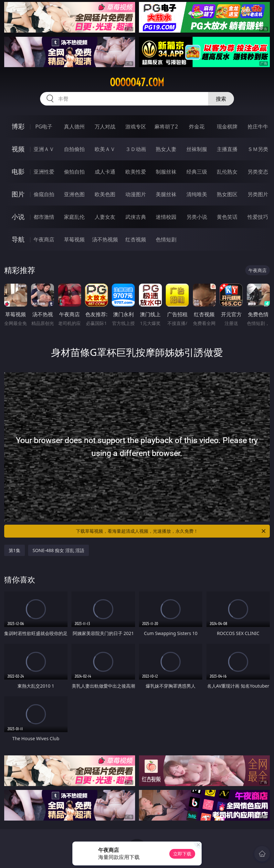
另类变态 (258, 172)
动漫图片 (136, 194)
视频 (18, 149)
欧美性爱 (136, 172)
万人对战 (105, 126)
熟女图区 (227, 194)
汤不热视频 (105, 239)
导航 (18, 239)
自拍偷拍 (74, 149)
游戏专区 (136, 126)
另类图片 (258, 194)
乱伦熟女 (227, 172)
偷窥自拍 (44, 194)
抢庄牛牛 (258, 126)
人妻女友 (105, 217)
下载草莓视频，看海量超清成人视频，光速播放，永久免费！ (171, 531)
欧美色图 (105, 194)
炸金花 (197, 126)
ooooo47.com (137, 82)
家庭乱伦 (74, 217)
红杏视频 (136, 239)
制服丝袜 (166, 172)
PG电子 (44, 126)
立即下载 (182, 854)
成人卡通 (105, 172)
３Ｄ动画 (136, 149)
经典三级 (197, 172)
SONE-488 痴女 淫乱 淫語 (59, 550)
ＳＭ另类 (258, 149)
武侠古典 (136, 217)
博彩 (18, 126)
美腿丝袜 (166, 194)
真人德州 (74, 126)
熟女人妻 (166, 149)
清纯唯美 (197, 194)
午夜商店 (44, 239)
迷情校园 (166, 217)
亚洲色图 (74, 194)
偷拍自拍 (74, 172)
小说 (18, 217)
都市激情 (44, 217)
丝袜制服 (197, 149)
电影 (18, 172)
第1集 (15, 550)
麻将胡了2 (166, 126)
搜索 (221, 99)
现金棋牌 (227, 126)
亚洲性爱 (44, 172)
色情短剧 (166, 239)
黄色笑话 (227, 217)
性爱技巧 (258, 217)
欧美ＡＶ (105, 149)
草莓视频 (74, 239)
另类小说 (197, 217)
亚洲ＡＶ (44, 149)
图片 (18, 194)
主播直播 (227, 149)
